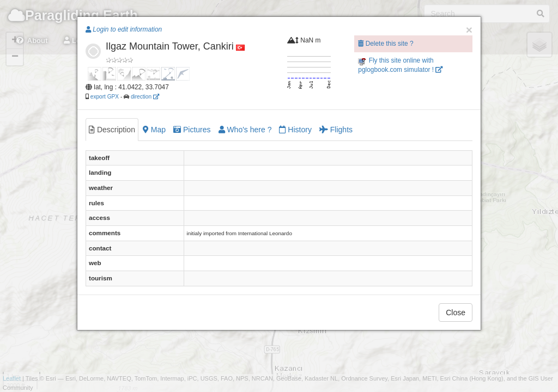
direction (145, 97)
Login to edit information (124, 29)
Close (456, 313)
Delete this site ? (386, 44)
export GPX (105, 97)
